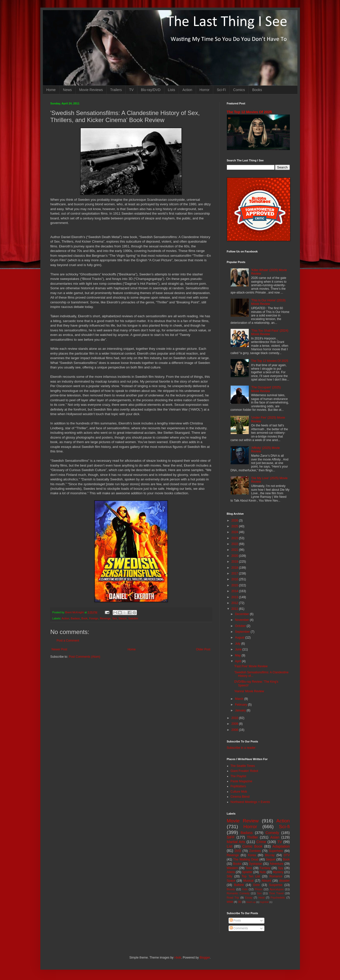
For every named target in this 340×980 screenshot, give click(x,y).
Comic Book (252, 846)
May (238, 655)
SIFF (231, 837)
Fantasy (265, 868)
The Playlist (238, 776)
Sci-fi (284, 827)
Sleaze (123, 618)
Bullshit (239, 885)
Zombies (255, 851)
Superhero (276, 851)
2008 (235, 730)
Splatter (247, 872)
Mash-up (251, 902)
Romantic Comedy (238, 893)
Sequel (271, 859)
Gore (256, 885)
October (241, 626)
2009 (235, 724)
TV (131, 90)
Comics (239, 90)
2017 (235, 573)
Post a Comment (68, 641)
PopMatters (238, 786)
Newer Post (59, 649)
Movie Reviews (91, 90)
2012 (235, 603)
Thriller (253, 837)
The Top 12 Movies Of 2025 (249, 112)
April (238, 661)
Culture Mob (239, 792)
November (242, 620)
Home (51, 90)
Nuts (263, 872)
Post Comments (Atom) (85, 657)
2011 (235, 609)
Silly (230, 876)
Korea (252, 855)
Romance (276, 876)
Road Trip (233, 898)
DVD (238, 851)
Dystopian (255, 864)
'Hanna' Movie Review (249, 691)
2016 (235, 579)
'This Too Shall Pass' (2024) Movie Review (270, 332)
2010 (235, 718)
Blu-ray (270, 855)
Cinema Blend (240, 797)
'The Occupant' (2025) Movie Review (266, 389)
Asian (275, 837)
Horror (205, 90)
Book (85, 618)
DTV (287, 855)
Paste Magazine (241, 781)
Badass (75, 618)
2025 (235, 526)
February (241, 705)
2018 (235, 568)
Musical (248, 881)
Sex (115, 618)
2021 (235, 550)
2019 (235, 562)
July (238, 644)
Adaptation (281, 846)
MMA (230, 902)
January (241, 710)
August (240, 638)
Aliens (231, 872)
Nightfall (264, 902)
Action (187, 90)
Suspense (276, 885)
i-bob (178, 958)
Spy (281, 868)
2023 (235, 538)
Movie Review (243, 821)
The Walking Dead (246, 859)
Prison (259, 889)
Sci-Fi (221, 90)
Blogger (205, 958)
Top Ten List (251, 876)
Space (231, 881)
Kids (245, 889)
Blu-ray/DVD (151, 90)
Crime (261, 842)
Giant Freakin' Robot (244, 771)
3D (240, 902)
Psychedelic (278, 898)
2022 (235, 544)
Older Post (203, 649)
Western (232, 868)
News (67, 90)
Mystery (278, 872)
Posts (235, 920)
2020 (235, 556)
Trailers (116, 90)
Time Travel (276, 893)
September (243, 632)
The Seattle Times (243, 766)
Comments (239, 928)
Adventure (277, 864)
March (240, 699)
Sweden (133, 618)
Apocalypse (277, 889)
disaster (285, 881)
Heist (261, 898)
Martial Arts (236, 842)
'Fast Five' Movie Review (251, 666)
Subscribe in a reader (241, 748)
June (239, 649)
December (242, 614)
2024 (235, 532)
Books (257, 90)
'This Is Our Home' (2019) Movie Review (268, 302)
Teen (249, 868)
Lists (172, 90)
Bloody (231, 889)
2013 (235, 597)
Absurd (266, 881)
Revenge (105, 618)
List (230, 846)
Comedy (272, 833)
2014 (235, 591)
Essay (249, 898)
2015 (235, 585)
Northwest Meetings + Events (250, 802)
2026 (235, 521)
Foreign (94, 618)
